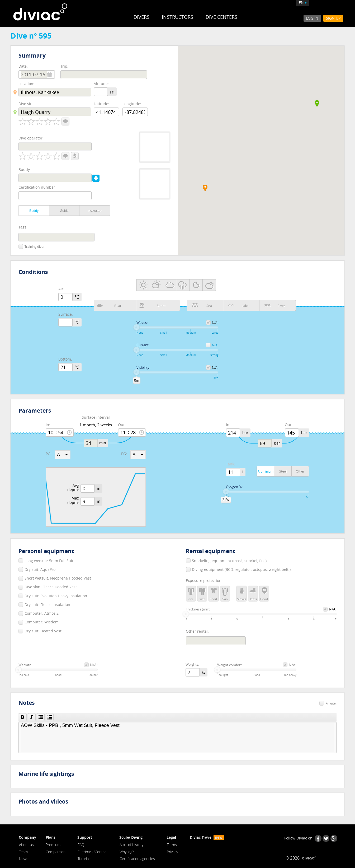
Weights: (192, 665)
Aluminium (266, 471)
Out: (122, 425)
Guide (64, 211)
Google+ (334, 838)
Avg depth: (73, 488)
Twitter (326, 838)
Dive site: (27, 104)
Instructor (95, 211)
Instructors (177, 17)
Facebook (318, 838)
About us (26, 845)
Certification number (37, 187)
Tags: (23, 227)
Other (300, 471)
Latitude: (101, 104)
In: (48, 425)
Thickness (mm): (198, 609)
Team (23, 852)
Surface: (66, 314)
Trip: (64, 66)
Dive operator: (31, 138)
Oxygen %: (234, 487)
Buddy (24, 169)
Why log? (127, 852)
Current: (143, 345)
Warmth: (25, 665)
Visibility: (143, 368)
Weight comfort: (230, 665)
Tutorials (84, 859)
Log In (312, 18)
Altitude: (101, 84)
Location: (26, 84)
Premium (53, 845)
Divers (141, 17)
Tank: (231, 464)
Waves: (142, 323)
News (24, 859)
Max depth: (73, 501)
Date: (23, 66)
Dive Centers (221, 17)
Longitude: (132, 104)
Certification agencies (137, 859)
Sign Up (333, 18)
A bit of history (131, 845)
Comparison (56, 852)
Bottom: (65, 359)
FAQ (81, 845)
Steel (283, 471)
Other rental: (197, 631)
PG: (49, 454)
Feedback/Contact (93, 852)
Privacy (172, 852)
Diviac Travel (207, 837)
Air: (61, 289)
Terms (172, 845)
